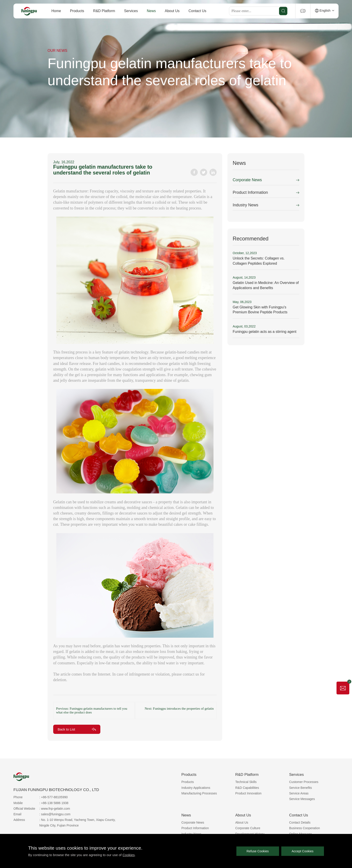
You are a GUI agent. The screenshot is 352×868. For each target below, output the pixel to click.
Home (56, 11)
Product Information (250, 192)
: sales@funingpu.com (55, 814)
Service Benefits (300, 788)
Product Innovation (248, 793)
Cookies (129, 855)
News (151, 11)
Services (131, 11)
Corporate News (247, 180)
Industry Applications (196, 788)
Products (77, 11)
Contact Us (197, 11)
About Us (172, 11)
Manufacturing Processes (199, 793)
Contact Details (300, 822)
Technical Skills (246, 782)
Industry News (245, 205)
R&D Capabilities (247, 788)
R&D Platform (104, 11)
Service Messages (302, 799)
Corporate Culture (248, 828)
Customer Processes (304, 782)
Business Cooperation (305, 828)
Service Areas (299, 793)
